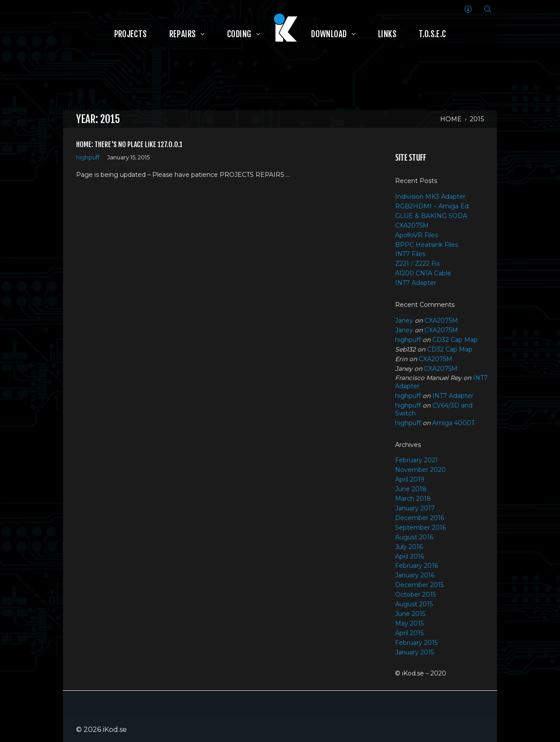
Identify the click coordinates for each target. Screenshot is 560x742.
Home (451, 119)
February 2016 (416, 566)
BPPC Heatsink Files (427, 245)
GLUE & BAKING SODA (431, 216)
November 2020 (420, 470)
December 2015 (419, 585)
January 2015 (415, 652)
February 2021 (416, 460)
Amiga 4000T (453, 423)
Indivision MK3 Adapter (430, 197)
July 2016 (409, 547)
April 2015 (409, 633)
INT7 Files (410, 254)
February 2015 (416, 643)
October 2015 (415, 594)
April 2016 (409, 556)
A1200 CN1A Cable (423, 273)
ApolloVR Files (416, 235)
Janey (404, 320)
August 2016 (414, 537)
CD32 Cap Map (455, 340)
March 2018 (413, 499)
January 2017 (415, 508)
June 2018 (411, 489)
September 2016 (420, 527)
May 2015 (409, 623)
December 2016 (420, 518)
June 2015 (410, 614)
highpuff (88, 157)
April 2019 (410, 479)
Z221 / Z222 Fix (417, 264)
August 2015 (414, 604)
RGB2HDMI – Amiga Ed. (432, 206)
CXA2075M (412, 225)
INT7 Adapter (416, 283)
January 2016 (415, 575)
